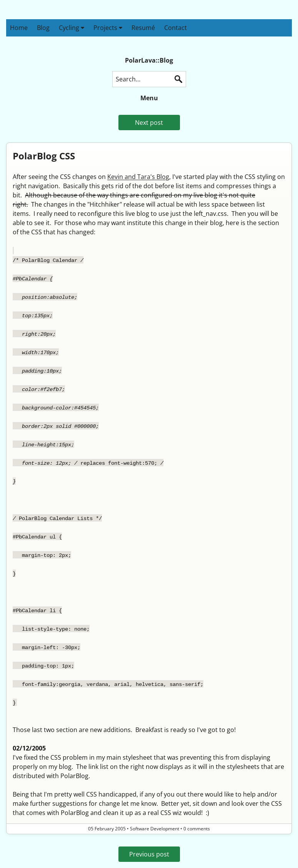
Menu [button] (149, 98)
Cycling (72, 28)
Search (178, 79)
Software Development (155, 829)
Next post (149, 123)
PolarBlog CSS (44, 156)
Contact (176, 28)
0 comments (197, 829)
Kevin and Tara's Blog (138, 177)
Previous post (149, 854)
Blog (43, 28)
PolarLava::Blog (149, 60)
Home (19, 28)
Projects (108, 28)
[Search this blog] (149, 79)
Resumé (143, 28)
